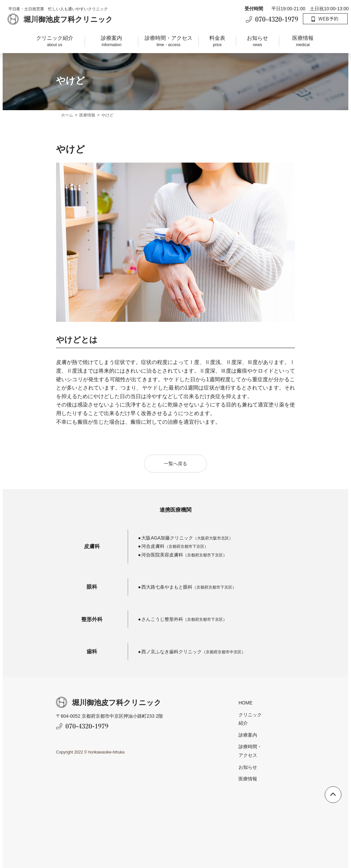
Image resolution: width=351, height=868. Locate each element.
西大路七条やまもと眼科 (169, 589)
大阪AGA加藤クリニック (167, 548)
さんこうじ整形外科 (164, 621)
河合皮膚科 (255, 548)
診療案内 (111, 41)
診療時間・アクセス (168, 41)
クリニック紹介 (55, 41)
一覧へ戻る (175, 474)
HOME (214, 705)
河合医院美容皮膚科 (164, 557)
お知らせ (258, 41)
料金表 (217, 41)
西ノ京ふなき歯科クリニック (173, 654)
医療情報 (303, 41)
